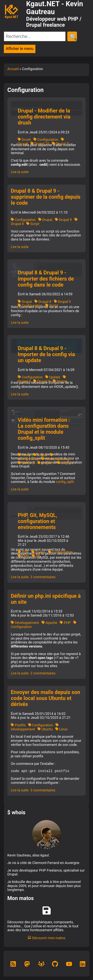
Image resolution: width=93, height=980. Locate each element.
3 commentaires (43, 790)
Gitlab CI (26, 463)
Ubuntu (45, 729)
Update (53, 377)
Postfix (18, 725)
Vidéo (24, 455)
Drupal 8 (43, 302)
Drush (24, 140)
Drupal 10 (40, 144)
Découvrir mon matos (46, 938)
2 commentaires (43, 577)
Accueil (13, 69)
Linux (61, 729)
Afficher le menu (20, 49)
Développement (25, 623)
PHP (23, 552)
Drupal (45, 220)
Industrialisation (56, 459)
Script (33, 224)
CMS (23, 556)
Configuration (46, 140)
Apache (49, 623)
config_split (65, 482)
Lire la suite (20, 172)
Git (36, 556)
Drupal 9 (60, 144)
